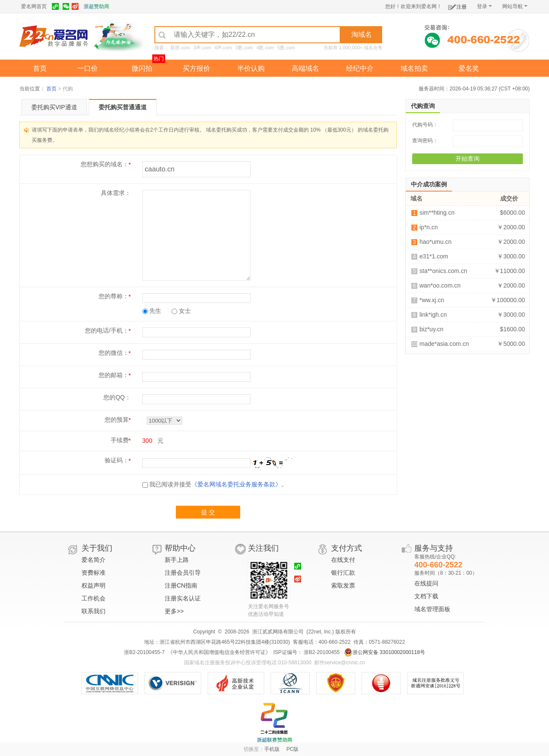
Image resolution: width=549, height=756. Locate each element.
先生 (152, 311)
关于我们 (97, 548)
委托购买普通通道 (123, 107)
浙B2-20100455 (321, 652)
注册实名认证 (183, 598)
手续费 (120, 440)
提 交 (208, 512)
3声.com (202, 48)
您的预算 (117, 420)
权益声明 (94, 585)
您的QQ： (117, 397)
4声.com (223, 48)
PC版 (293, 749)
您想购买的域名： (105, 164)
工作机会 (94, 598)
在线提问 (426, 583)
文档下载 (426, 596)
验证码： (117, 460)
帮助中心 (180, 548)
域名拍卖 (414, 68)
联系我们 (94, 611)
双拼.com (180, 48)
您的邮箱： (114, 375)
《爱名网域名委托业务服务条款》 (236, 484)
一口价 (87, 68)
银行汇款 (343, 573)
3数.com (244, 48)
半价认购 (251, 68)
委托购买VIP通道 (54, 107)
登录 (484, 6)
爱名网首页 (34, 6)
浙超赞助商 (97, 6)
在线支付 (343, 560)
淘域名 (362, 34)
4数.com (265, 48)
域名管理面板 (432, 609)
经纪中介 (360, 68)
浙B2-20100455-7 (144, 652)
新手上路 (177, 560)
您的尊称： (114, 296)
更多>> (174, 611)
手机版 (272, 749)
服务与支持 (434, 548)
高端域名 (305, 68)
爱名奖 (469, 68)
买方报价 (196, 68)
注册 (457, 5)
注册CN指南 (181, 585)
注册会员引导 (183, 573)
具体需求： (116, 193)
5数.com (286, 48)
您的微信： (114, 353)
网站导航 (515, 6)
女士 (181, 311)
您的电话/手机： (107, 330)
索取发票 (343, 585)
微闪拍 (142, 68)
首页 (40, 68)
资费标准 (94, 573)
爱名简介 (94, 560)
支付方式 (347, 548)
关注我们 (263, 548)
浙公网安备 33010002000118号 (385, 652)
